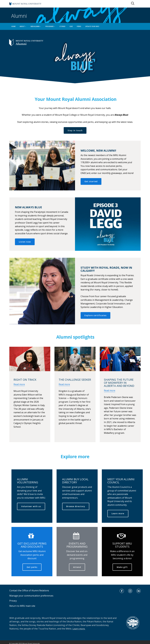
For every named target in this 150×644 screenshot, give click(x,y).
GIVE (71, 26)
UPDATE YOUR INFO (92, 26)
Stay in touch (75, 130)
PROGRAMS (50, 26)
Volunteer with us (31, 506)
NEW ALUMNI (36, 26)
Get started (91, 181)
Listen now (25, 242)
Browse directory (76, 506)
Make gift (122, 567)
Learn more (118, 513)
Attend (77, 567)
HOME (13, 26)
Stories (62, 26)
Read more (19, 384)
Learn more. (79, 629)
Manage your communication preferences (31, 596)
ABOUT (23, 26)
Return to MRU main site (22, 606)
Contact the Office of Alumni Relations (29, 590)
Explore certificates (95, 315)
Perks (79, 26)
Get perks (32, 567)
